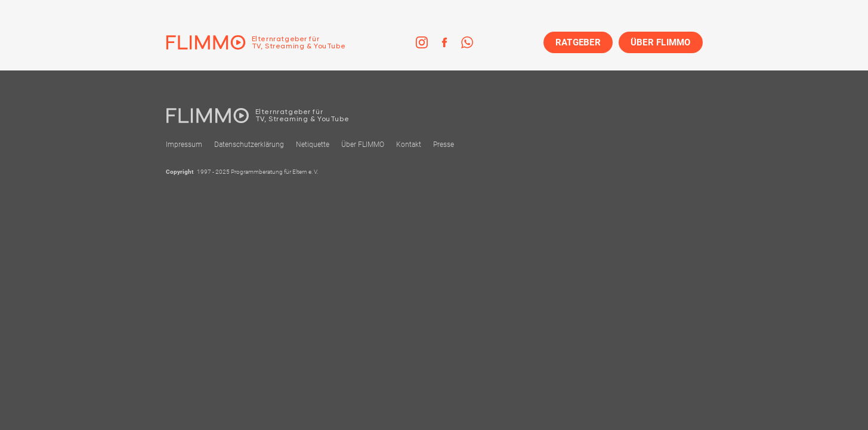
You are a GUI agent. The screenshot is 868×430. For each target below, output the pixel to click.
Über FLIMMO (363, 145)
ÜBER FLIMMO (661, 42)
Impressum (184, 145)
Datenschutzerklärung (249, 145)
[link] (422, 42)
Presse (444, 145)
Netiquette (313, 145)
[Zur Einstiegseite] (256, 42)
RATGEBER (578, 42)
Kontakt (409, 145)
